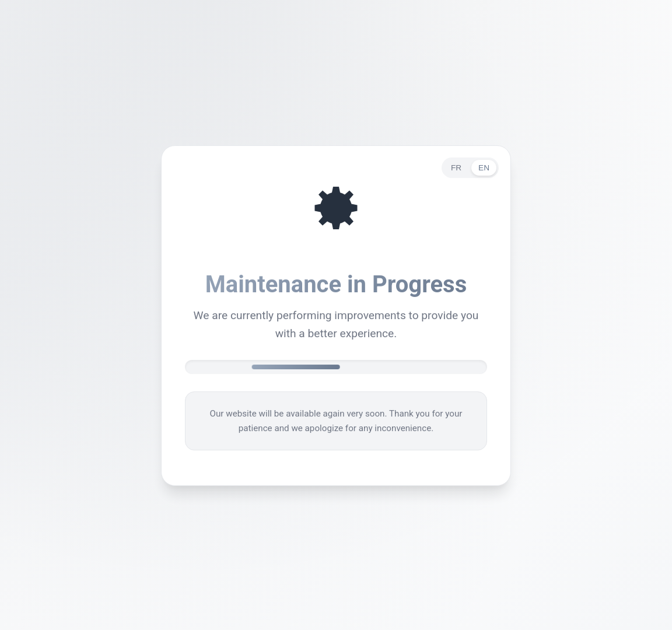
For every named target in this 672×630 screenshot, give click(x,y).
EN (484, 169)
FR (456, 169)
